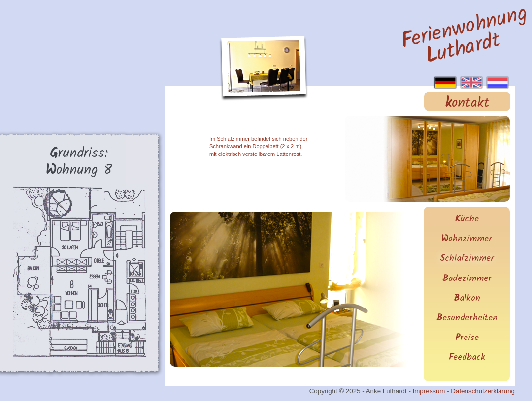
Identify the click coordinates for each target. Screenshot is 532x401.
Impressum (429, 391)
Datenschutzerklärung (483, 391)
